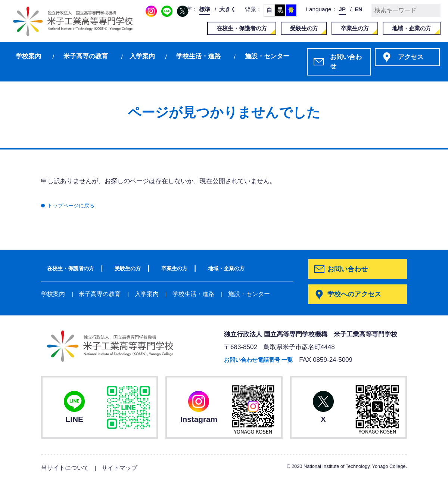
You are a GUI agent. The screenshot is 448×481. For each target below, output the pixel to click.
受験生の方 (304, 28)
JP (342, 9)
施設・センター (267, 56)
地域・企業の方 (412, 28)
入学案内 (142, 56)
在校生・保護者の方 (242, 28)
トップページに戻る (76, 205)
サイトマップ (124, 468)
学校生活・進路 (198, 56)
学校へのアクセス (356, 295)
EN (359, 9)
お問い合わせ (346, 62)
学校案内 (28, 56)
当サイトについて (66, 468)
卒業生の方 (355, 28)
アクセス (411, 57)
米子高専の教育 (86, 56)
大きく (228, 9)
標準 (205, 9)
